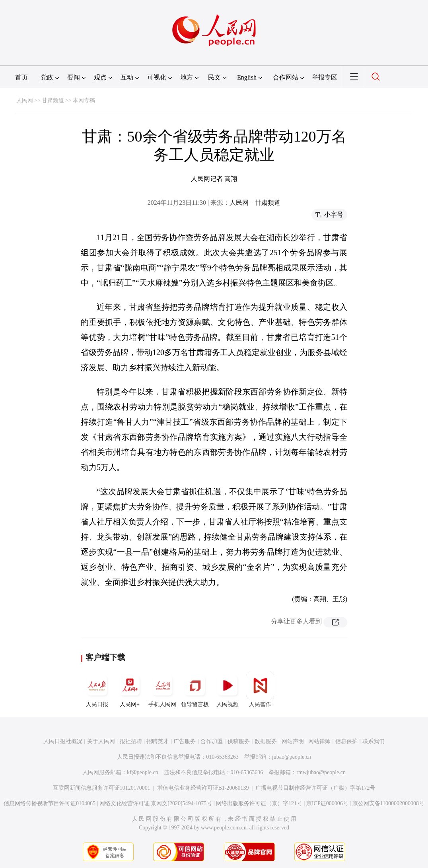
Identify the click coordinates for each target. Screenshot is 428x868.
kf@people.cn (143, 772)
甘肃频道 (53, 100)
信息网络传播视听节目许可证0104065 (50, 803)
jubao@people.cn (292, 757)
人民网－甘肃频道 (255, 203)
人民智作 (260, 689)
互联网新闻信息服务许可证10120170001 (102, 788)
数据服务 (266, 741)
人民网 (25, 100)
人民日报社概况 (63, 741)
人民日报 (97, 689)
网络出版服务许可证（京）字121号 (259, 803)
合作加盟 (212, 741)
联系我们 (374, 741)
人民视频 (228, 689)
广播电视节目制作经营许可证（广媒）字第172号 (315, 788)
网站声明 (293, 741)
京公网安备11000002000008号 (388, 803)
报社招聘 (131, 741)
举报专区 (325, 77)
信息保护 (346, 741)
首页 (21, 77)
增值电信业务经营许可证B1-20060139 (203, 788)
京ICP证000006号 (327, 803)
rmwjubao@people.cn (321, 772)
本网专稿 (84, 100)
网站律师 (319, 741)
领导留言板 (195, 689)
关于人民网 (101, 741)
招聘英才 (158, 741)
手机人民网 (162, 689)
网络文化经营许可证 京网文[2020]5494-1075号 (156, 803)
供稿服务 (239, 741)
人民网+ (130, 689)
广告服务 (185, 741)
